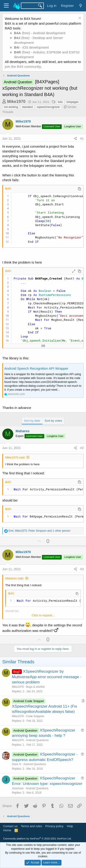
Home (7, 830)
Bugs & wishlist (35, 687)
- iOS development (31, 47)
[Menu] (6, 6)
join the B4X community (23, 67)
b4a (60, 102)
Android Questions (37, 740)
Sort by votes (53, 421)
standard (27, 107)
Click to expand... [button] (43, 615)
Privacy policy (54, 826)
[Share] (75, 139)
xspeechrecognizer (48, 107)
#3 (82, 569)
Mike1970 (16, 102)
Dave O (17, 764)
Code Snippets (35, 716)
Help (70, 826)
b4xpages (72, 102)
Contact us (10, 826)
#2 (82, 448)
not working (11, 107)
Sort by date (32, 421)
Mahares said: (15, 578)
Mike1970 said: (15, 457)
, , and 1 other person (39, 531)
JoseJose (18, 788)
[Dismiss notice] (79, 19)
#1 (82, 139)
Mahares (23, 431)
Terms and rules (31, 826)
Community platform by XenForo (37, 839)
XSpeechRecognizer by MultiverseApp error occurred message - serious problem (47, 677)
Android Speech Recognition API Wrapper (36, 368)
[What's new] (81, 6)
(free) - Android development (40, 33)
